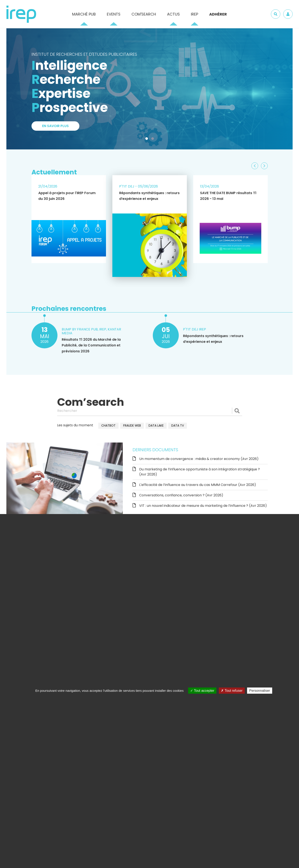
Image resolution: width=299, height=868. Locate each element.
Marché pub (84, 14)
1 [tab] (147, 139)
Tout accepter (202, 691)
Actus (173, 14)
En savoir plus (55, 126)
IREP (195, 14)
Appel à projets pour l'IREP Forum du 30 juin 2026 (67, 196)
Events (114, 14)
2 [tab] (153, 139)
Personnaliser (260, 691)
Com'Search (144, 14)
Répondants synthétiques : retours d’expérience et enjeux (149, 196)
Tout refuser (232, 691)
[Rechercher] (150, 411)
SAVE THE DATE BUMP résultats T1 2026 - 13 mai (228, 196)
